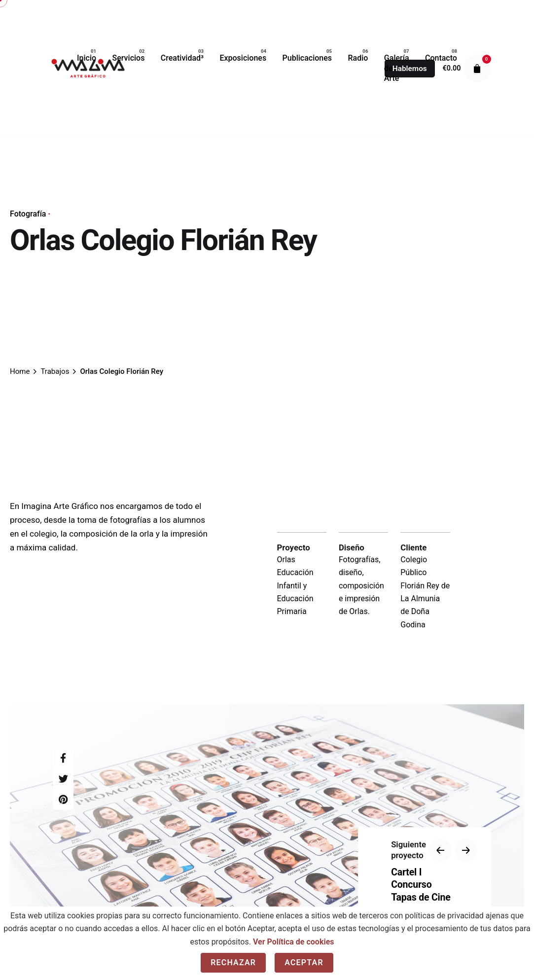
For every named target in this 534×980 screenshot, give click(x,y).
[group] (87, 58)
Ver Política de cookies (294, 942)
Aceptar (304, 962)
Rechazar (233, 962)
